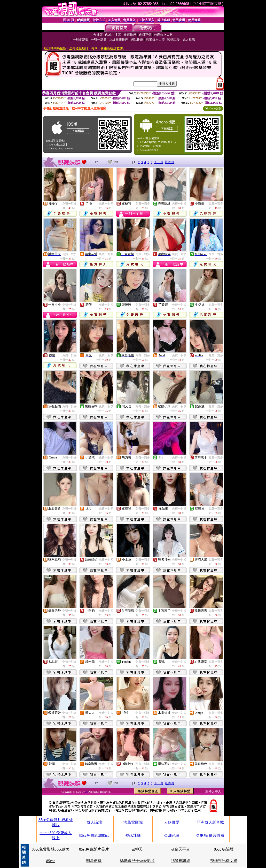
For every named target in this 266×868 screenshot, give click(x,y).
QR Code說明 (213, 108)
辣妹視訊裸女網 (224, 861)
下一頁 (159, 162)
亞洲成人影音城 (210, 822)
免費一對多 (70, 204)
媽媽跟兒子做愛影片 (137, 861)
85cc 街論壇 (224, 849)
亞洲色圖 (172, 835)
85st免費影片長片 (94, 849)
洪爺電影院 (133, 822)
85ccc (51, 861)
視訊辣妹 (133, 835)
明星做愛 (94, 861)
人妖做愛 (172, 822)
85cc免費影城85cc (94, 835)
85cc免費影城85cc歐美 (51, 849)
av (87, 792)
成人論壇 (94, 822)
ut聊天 (137, 849)
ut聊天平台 (180, 849)
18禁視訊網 (180, 861)
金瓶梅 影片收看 (210, 835)
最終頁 (169, 162)
